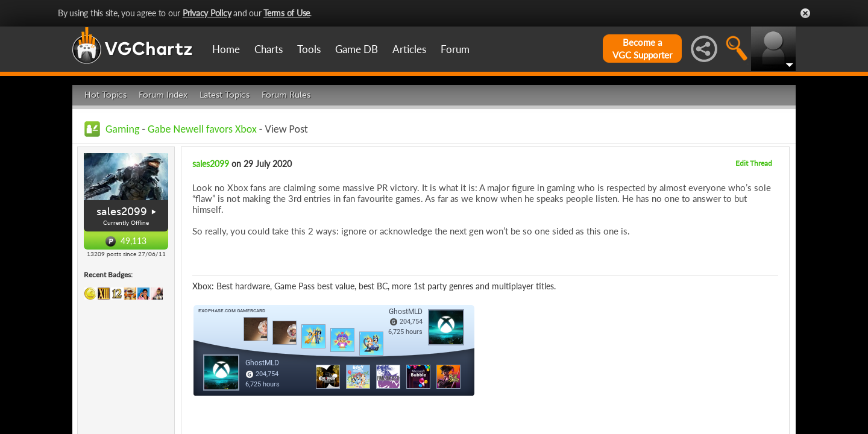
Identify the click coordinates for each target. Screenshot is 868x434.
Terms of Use (287, 13)
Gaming (122, 129)
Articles (409, 49)
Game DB (357, 49)
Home (226, 49)
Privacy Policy (207, 13)
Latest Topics (225, 95)
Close (805, 13)
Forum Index (163, 95)
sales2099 (122, 212)
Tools (309, 49)
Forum (455, 49)
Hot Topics (105, 95)
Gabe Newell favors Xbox (202, 129)
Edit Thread (754, 163)
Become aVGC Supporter (642, 49)
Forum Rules (286, 95)
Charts (269, 49)
